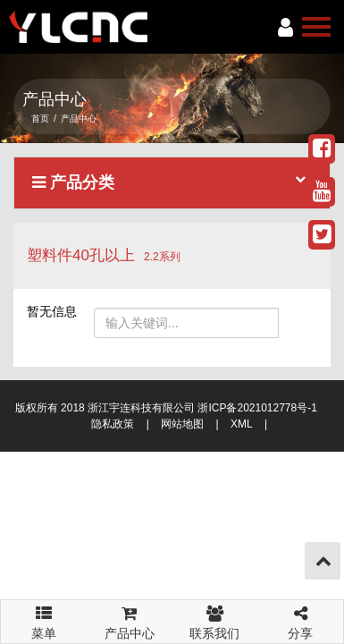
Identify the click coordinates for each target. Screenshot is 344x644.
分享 (300, 620)
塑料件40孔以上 (81, 255)
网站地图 (182, 424)
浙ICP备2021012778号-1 (257, 408)
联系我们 (215, 620)
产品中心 (130, 620)
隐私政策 (113, 424)
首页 (40, 119)
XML (242, 424)
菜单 (44, 614)
